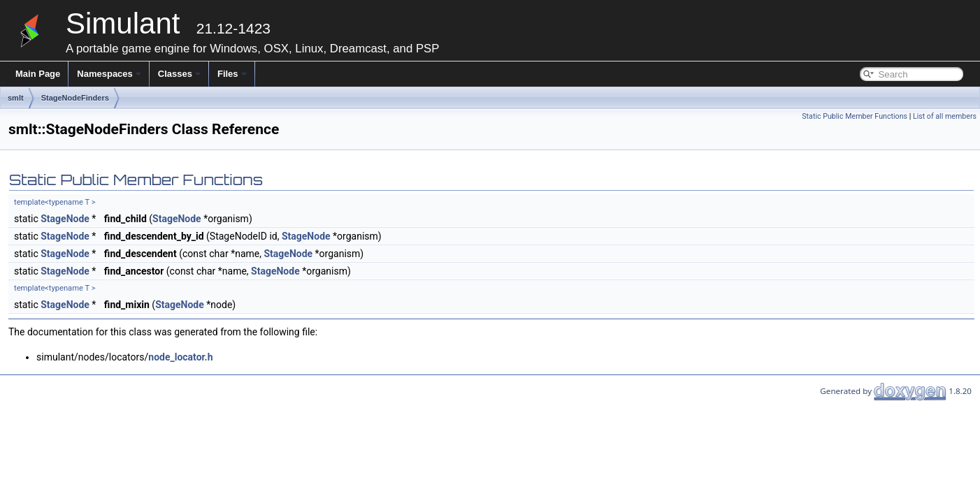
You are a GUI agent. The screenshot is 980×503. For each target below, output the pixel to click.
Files (232, 74)
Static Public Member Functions (855, 116)
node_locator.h (180, 357)
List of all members (945, 116)
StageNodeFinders (75, 98)
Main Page (38, 74)
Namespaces (109, 74)
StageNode (65, 219)
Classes (179, 74)
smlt (16, 98)
